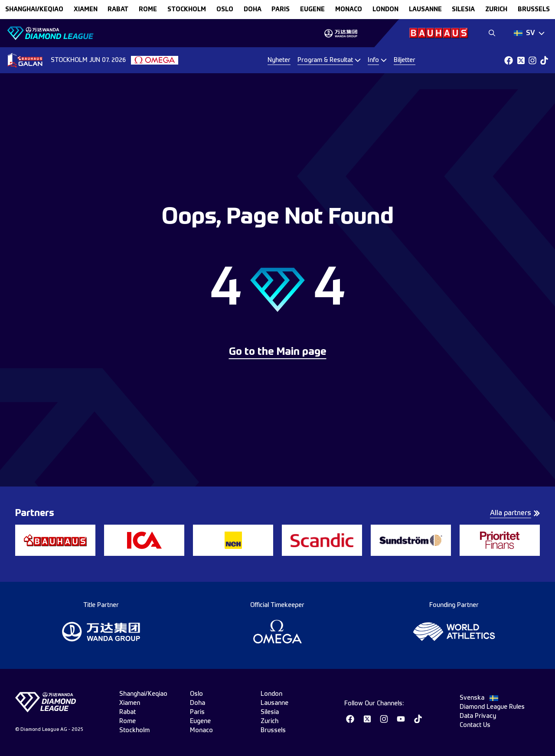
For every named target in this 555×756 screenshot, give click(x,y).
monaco (349, 10)
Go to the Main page (278, 352)
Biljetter (405, 60)
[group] (341, 33)
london (385, 10)
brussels (534, 10)
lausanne (425, 10)
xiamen (86, 10)
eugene (312, 10)
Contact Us (475, 725)
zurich (496, 10)
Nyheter (279, 60)
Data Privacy (478, 716)
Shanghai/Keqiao (34, 10)
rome (148, 10)
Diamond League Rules (492, 707)
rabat (118, 10)
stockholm (187, 10)
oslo (225, 10)
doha (253, 10)
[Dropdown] (529, 33)
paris (281, 10)
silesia (463, 10)
